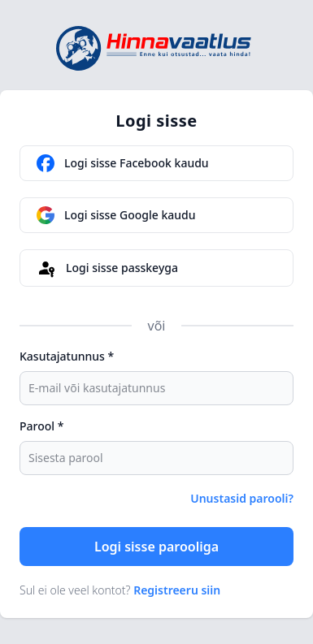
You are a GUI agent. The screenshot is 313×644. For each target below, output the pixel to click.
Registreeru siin (177, 590)
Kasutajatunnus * (67, 356)
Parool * (41, 426)
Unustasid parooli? (242, 498)
